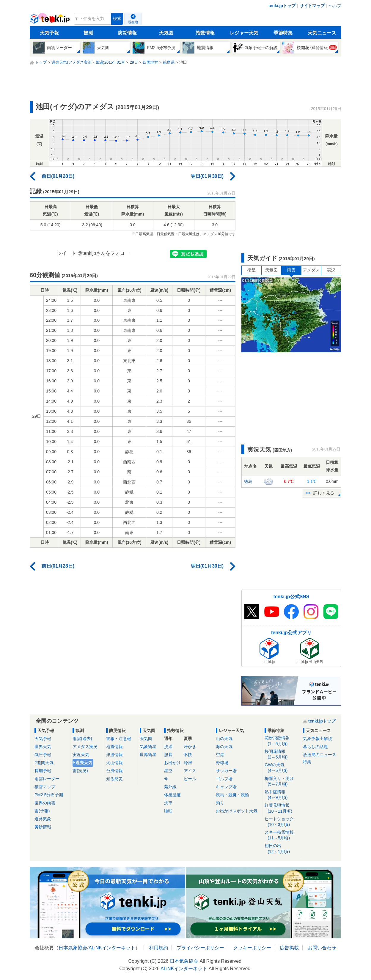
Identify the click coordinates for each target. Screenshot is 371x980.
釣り (220, 803)
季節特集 (283, 33)
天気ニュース (322, 33)
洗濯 (168, 747)
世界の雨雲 (45, 803)
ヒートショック (282, 822)
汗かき (190, 747)
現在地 (133, 22)
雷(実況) (80, 771)
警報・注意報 (119, 739)
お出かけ (172, 763)
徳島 (248, 481)
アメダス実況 (85, 747)
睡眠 (168, 811)
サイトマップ (312, 6)
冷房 (188, 763)
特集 (307, 762)
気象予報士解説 (317, 739)
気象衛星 (148, 747)
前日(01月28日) (58, 176)
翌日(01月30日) (207, 176)
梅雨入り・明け (282, 782)
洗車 (168, 803)
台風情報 (114, 771)
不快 (188, 755)
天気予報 (49, 33)
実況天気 (81, 755)
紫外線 (170, 787)
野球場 (222, 763)
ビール (190, 779)
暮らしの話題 (315, 747)
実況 (331, 270)
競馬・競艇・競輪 (232, 795)
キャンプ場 (226, 787)
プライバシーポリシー (200, 948)
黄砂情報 (43, 827)
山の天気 (224, 739)
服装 (168, 755)
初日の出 (282, 849)
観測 (88, 33)
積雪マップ (45, 787)
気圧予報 (43, 755)
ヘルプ (335, 6)
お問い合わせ (322, 948)
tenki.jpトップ (282, 6)
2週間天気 (44, 763)
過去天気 (84, 763)
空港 (220, 755)
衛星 (251, 270)
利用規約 (158, 948)
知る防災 (114, 779)
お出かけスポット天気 (237, 811)
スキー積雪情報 (282, 835)
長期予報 (43, 771)
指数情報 (205, 33)
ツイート (67, 253)
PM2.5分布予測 (49, 795)
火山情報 (114, 763)
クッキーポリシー (252, 948)
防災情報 (127, 33)
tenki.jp (50, 20)
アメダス (311, 270)
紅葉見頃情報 (282, 808)
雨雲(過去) (82, 739)
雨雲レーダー (47, 779)
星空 (168, 771)
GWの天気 (282, 768)
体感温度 (172, 795)
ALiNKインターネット (112, 948)
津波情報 (114, 755)
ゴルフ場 (224, 779)
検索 (117, 19)
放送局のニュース (320, 755)
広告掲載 (289, 948)
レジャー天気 (244, 33)
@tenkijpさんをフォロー (104, 253)
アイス (190, 771)
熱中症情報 (282, 795)
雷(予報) (42, 811)
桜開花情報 (282, 754)
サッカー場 (226, 771)
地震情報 (114, 747)
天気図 (166, 33)
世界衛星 (148, 755)
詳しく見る (324, 493)
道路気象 (43, 819)
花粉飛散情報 (282, 741)
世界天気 (43, 747)
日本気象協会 (73, 948)
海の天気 (224, 747)
